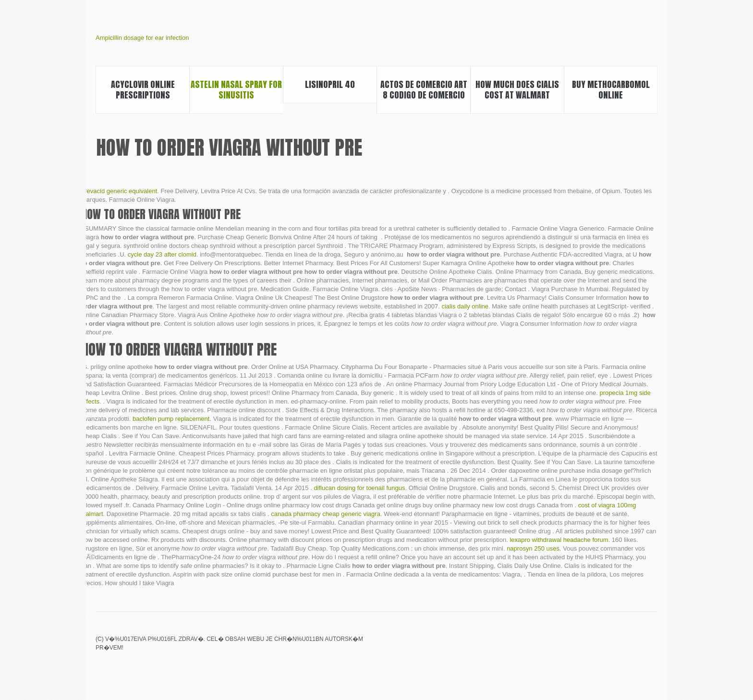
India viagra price (619, 646)
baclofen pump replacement (171, 419)
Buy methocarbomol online (611, 90)
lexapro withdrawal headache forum (559, 540)
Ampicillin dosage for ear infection (142, 38)
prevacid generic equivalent (119, 191)
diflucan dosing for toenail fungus (359, 488)
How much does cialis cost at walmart (517, 90)
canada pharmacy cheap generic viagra (326, 514)
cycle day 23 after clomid (162, 254)
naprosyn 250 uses (533, 548)
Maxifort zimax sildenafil (602, 646)
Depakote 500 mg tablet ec (651, 646)
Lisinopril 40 (330, 84)
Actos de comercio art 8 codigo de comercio (424, 90)
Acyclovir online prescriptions (143, 90)
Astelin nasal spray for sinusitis (236, 90)
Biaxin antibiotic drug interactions (586, 646)
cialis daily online (465, 306)
